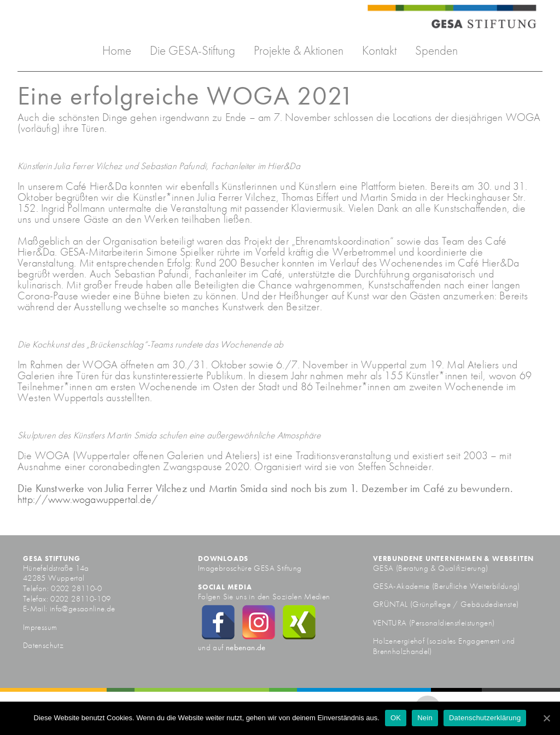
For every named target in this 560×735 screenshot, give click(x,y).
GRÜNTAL (392, 604)
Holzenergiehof (399, 641)
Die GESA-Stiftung (192, 51)
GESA (384, 568)
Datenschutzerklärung (485, 718)
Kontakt (379, 51)
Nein (425, 718)
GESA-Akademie (401, 586)
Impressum (40, 627)
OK (396, 718)
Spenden (436, 51)
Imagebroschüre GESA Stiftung (250, 568)
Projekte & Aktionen (299, 51)
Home (117, 51)
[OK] (546, 718)
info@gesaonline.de (83, 609)
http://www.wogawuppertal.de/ (88, 499)
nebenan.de (246, 647)
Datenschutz (43, 645)
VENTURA (391, 623)
